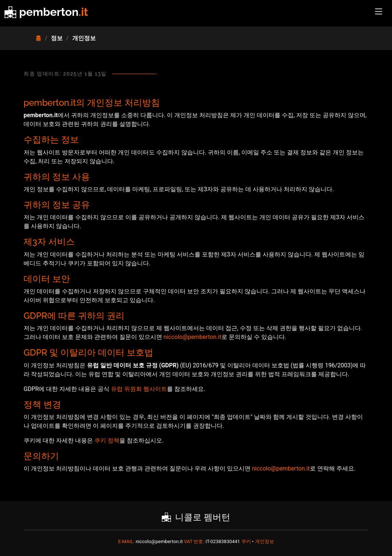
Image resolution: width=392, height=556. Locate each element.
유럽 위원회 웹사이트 (139, 389)
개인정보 (265, 541)
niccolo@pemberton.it (192, 337)
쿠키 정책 (107, 440)
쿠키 (247, 541)
